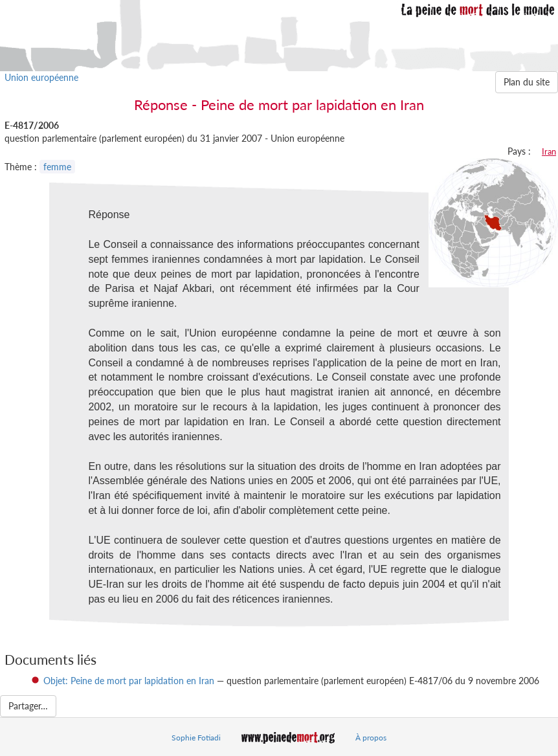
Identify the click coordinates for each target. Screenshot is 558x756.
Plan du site (527, 82)
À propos (371, 738)
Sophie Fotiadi (196, 738)
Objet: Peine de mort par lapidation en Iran (129, 681)
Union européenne (41, 77)
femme (57, 167)
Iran (549, 151)
